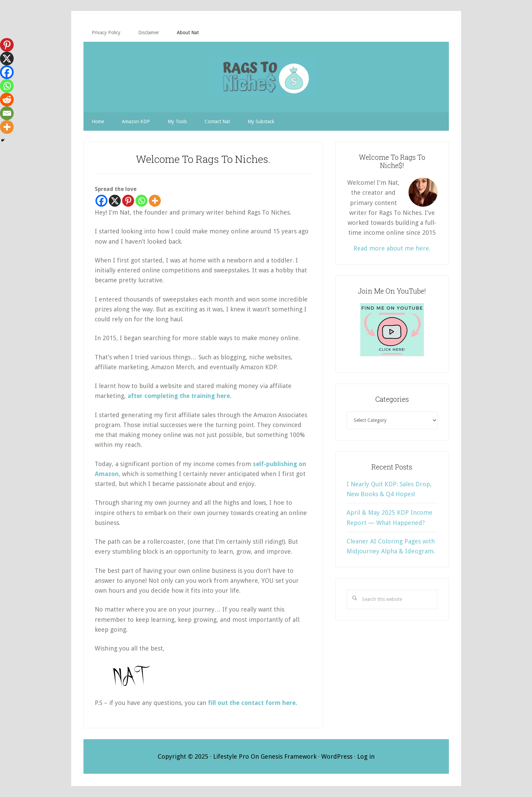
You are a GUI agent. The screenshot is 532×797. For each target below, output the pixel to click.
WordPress (337, 756)
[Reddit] (7, 100)
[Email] (7, 113)
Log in (366, 756)
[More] (155, 201)
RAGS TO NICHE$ (266, 77)
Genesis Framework (289, 756)
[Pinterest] (128, 201)
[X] (115, 201)
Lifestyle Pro (231, 756)
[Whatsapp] (141, 201)
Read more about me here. (392, 248)
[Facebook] (101, 201)
